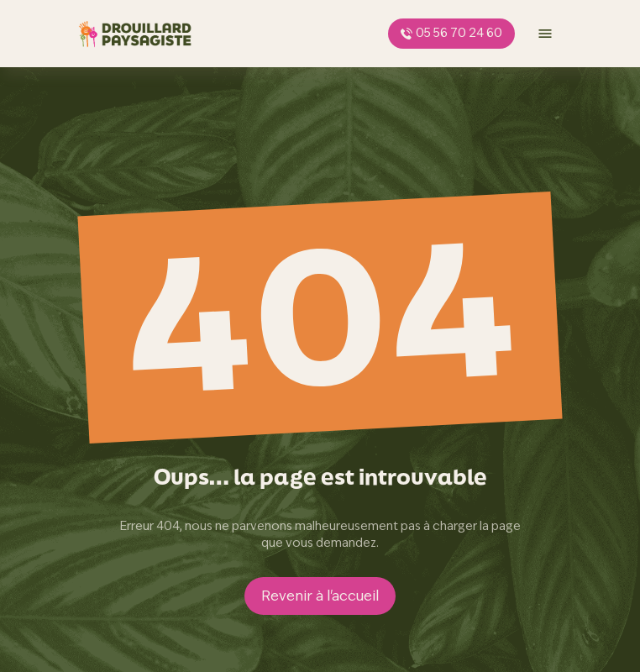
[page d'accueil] (135, 34)
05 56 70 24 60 (451, 33)
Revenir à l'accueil (320, 596)
